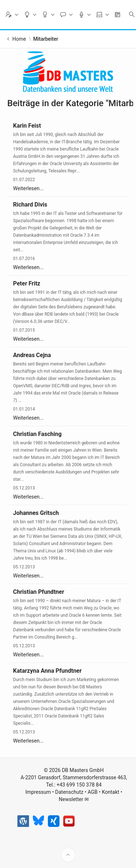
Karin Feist (27, 126)
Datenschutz (69, 811)
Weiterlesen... (28, 188)
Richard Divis (30, 205)
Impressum (38, 811)
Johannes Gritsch (36, 513)
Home (19, 39)
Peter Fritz (27, 283)
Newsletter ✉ (74, 819)
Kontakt (111, 811)
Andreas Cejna (32, 355)
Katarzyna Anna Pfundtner (47, 671)
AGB (93, 811)
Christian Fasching (37, 434)
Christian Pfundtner (39, 592)
